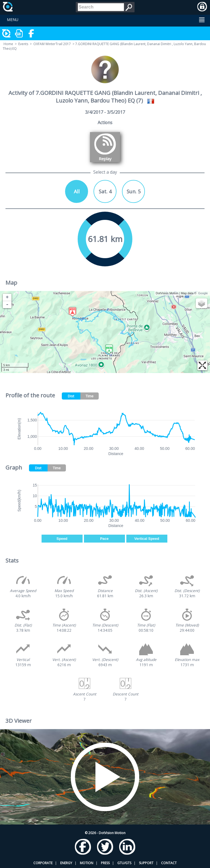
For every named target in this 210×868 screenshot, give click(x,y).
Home (8, 44)
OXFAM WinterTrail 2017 (52, 44)
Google (203, 293)
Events (23, 44)
